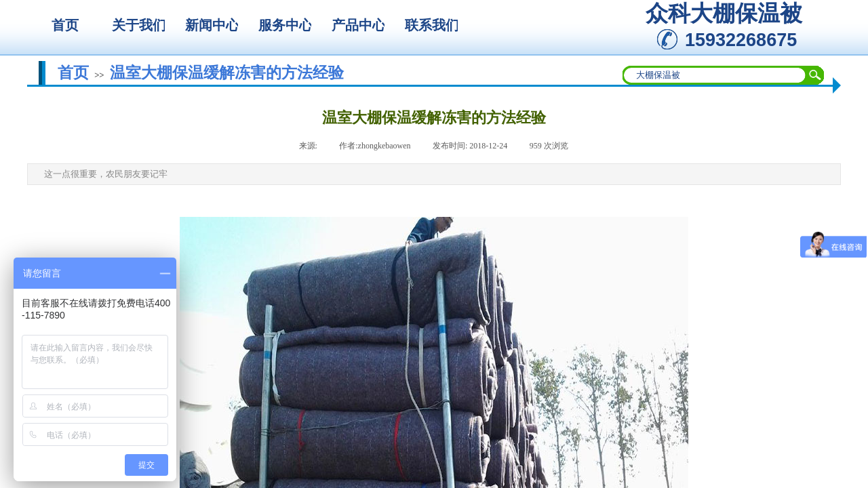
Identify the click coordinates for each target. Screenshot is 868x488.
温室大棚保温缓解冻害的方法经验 (227, 73)
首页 (73, 73)
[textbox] (715, 75)
